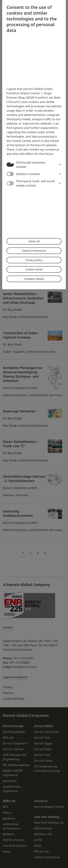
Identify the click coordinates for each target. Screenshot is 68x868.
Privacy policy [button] (34, 260)
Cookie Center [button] (34, 269)
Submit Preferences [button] (34, 251)
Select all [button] (34, 241)
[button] (59, 165)
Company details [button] (34, 279)
